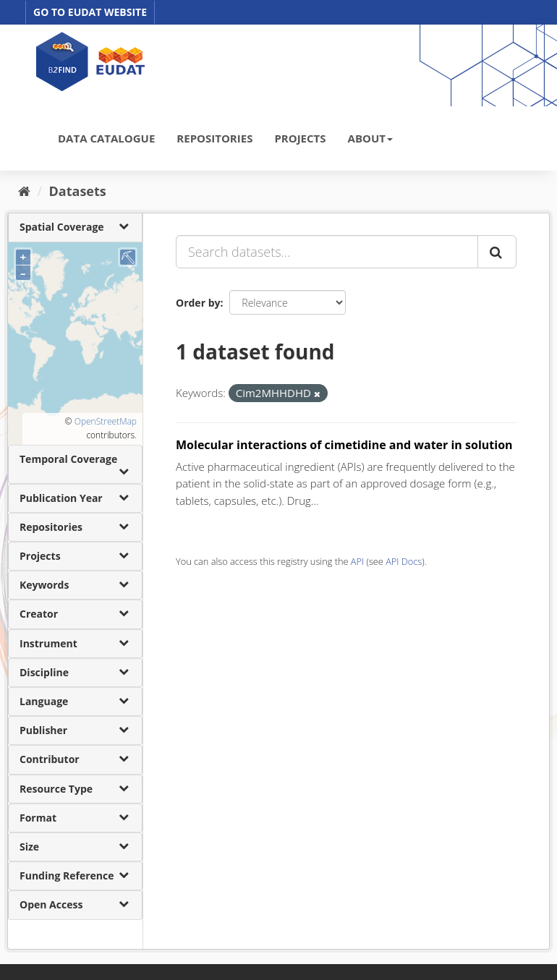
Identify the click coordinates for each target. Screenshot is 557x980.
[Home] (24, 191)
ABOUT (370, 138)
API (357, 561)
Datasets (78, 191)
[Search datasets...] (327, 252)
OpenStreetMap (106, 421)
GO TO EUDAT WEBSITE (90, 12)
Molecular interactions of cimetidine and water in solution (344, 445)
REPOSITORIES (214, 138)
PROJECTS (300, 138)
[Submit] (497, 252)
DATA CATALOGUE (106, 138)
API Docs (404, 561)
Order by (198, 303)
